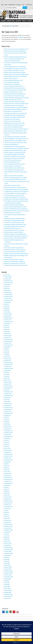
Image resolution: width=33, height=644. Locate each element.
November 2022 (8, 318)
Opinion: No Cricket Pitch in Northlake (14, 176)
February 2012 (8, 497)
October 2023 (8, 298)
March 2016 (7, 402)
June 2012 (7, 489)
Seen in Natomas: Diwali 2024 (12, 82)
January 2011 (8, 522)
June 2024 (7, 287)
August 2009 (8, 555)
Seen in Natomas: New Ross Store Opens (15, 164)
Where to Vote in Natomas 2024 (12, 121)
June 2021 (7, 351)
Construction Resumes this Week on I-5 (14, 86)
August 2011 (8, 509)
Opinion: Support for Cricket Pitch (13, 166)
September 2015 (9, 413)
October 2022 (8, 320)
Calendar (3, 21)
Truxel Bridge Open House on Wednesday (15, 67)
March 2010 (7, 542)
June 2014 (7, 442)
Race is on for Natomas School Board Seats (15, 90)
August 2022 (8, 324)
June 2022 (7, 328)
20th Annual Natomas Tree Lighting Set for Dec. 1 (17, 139)
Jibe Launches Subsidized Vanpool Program (15, 109)
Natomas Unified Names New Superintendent (16, 209)
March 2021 (7, 357)
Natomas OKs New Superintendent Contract (15, 207)
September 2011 (9, 507)
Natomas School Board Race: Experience (15, 261)
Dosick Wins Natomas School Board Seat (15, 146)
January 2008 (8, 592)
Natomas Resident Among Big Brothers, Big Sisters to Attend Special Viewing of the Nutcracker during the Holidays (15, 59)
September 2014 (9, 437)
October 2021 (8, 343)
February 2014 (8, 450)
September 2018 (9, 396)
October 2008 (8, 575)
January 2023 (8, 316)
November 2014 (8, 433)
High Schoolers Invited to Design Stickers (15, 117)
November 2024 (8, 281)
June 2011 (7, 513)
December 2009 (8, 548)
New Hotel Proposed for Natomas (13, 160)
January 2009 (8, 569)
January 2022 (8, 337)
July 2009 (7, 557)
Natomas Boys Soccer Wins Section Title (14, 123)
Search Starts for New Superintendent (14, 248)
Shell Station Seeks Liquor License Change (15, 156)
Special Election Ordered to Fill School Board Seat (17, 211)
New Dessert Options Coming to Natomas (15, 250)
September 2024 (9, 283)
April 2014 (7, 446)
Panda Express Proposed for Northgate (14, 158)
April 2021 (7, 355)
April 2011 (7, 516)
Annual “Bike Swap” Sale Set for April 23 (14, 230)
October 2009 (8, 552)
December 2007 (8, 594)
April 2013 (7, 470)
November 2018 (8, 392)
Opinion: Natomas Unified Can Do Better (15, 102)
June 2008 (7, 583)
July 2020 (7, 372)
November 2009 (8, 550)
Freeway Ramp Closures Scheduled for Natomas (17, 148)
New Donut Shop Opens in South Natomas (15, 187)
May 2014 (7, 444)
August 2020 (8, 370)
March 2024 (7, 291)
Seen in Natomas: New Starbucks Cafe (14, 170)
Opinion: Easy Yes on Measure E (12, 84)
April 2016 (7, 400)
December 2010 (8, 524)
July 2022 (7, 326)
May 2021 (7, 353)
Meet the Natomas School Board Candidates (16, 76)
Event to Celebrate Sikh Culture (12, 162)
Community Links (11, 21)
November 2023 (8, 296)
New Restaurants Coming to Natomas (14, 232)
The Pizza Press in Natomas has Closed (14, 222)
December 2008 (8, 571)
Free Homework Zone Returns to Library (14, 125)
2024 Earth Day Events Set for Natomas (14, 106)
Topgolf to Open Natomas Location (13, 92)
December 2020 (8, 363)
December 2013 (8, 454)
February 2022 (8, 335)
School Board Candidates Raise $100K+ (14, 154)
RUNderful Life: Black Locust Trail (13, 228)
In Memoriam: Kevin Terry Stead (12, 213)
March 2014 (7, 448)
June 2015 (7, 419)
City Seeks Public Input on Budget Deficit (15, 115)
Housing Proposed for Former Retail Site (15, 252)
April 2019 (7, 390)
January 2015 (8, 429)
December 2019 (8, 386)
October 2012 (8, 481)
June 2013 (7, 466)
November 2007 (8, 596)
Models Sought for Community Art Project (15, 152)
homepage (21, 37)
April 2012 (7, 493)
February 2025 (8, 277)
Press (23, 5)
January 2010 (8, 546)
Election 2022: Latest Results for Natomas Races (16, 254)
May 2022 (7, 329)
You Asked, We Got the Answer (12, 119)
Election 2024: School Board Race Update (15, 72)
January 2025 (8, 279)
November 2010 (8, 526)
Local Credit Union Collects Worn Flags (14, 96)
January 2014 (8, 452)
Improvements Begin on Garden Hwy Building (16, 108)
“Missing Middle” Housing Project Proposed (15, 69)
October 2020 (8, 366)
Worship (30, 21)
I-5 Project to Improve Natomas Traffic (14, 195)
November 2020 (8, 365)
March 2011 (7, 518)
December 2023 (8, 294)
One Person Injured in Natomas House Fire (15, 180)
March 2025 (7, 275)
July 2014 (7, 441)
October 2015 (8, 411)
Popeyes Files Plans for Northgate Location (15, 141)
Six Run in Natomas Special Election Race (15, 168)
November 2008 (8, 573)
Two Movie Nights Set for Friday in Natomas (15, 193)
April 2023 (7, 310)
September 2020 (9, 368)
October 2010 (8, 528)
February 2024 (8, 292)
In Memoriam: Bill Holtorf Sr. (12, 145)
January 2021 (8, 361)
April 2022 (7, 331)
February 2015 (8, 427)
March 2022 (7, 333)
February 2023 (8, 314)
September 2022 (9, 322)
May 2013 (7, 468)
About (6, 5)
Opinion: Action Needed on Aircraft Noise (15, 197)
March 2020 (7, 380)
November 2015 (8, 409)
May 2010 (7, 538)
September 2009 (9, 553)
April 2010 (7, 540)
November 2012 (8, 479)
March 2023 (7, 312)
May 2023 (7, 308)
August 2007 (8, 598)
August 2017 (8, 398)
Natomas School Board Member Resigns (15, 219)
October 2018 (8, 394)
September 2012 (9, 483)
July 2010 (7, 534)
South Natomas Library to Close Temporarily (16, 113)
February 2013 (8, 474)
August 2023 (8, 302)
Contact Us (19, 5)
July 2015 (7, 417)
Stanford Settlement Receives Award (14, 80)
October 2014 (8, 435)
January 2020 (8, 384)
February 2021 (8, 359)
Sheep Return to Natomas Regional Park (14, 220)
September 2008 (9, 577)
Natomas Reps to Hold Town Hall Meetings (15, 51)
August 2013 (8, 462)
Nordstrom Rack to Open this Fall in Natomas (16, 238)
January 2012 (8, 499)
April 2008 (7, 587)
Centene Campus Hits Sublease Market (14, 205)
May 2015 (7, 421)
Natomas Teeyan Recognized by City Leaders (16, 178)
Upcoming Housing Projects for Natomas (15, 226)
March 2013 (7, 472)
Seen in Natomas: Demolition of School (14, 71)
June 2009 (7, 559)
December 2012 (8, 478)
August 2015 (8, 415)
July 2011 (7, 511)
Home (2, 5)
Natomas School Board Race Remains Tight (15, 150)
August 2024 (8, 285)
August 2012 (8, 485)
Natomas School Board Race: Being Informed (16, 265)
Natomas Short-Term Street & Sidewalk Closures (17, 49)
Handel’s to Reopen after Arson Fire (13, 100)
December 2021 (8, 339)
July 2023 (7, 304)
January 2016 (8, 405)
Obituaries (18, 21)
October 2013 (8, 458)
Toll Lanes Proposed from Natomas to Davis (16, 143)
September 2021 (9, 345)
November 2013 (8, 456)
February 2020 (8, 382)
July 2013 (7, 464)
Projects (24, 21)
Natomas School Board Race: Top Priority (15, 263)
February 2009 (8, 567)
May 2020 (7, 376)
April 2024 (7, 289)
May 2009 (7, 561)
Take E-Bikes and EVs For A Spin (12, 185)
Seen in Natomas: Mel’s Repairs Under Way (15, 137)
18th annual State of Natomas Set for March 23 (16, 236)
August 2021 (8, 347)
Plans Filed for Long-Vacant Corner (13, 111)
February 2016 (8, 403)
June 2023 (7, 306)
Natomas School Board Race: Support (14, 259)
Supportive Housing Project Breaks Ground (15, 224)
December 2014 (8, 431)
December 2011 (8, 501)
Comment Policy (12, 5)
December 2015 (8, 407)
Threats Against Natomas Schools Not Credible (16, 189)
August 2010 (8, 532)
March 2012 (7, 495)
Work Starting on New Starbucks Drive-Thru (15, 131)
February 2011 (8, 520)
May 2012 (7, 491)
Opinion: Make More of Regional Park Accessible (17, 98)
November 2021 (8, 341)
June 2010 (7, 536)
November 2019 (8, 388)
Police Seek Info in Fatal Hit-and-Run (13, 127)
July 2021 (7, 349)
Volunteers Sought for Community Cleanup (15, 234)
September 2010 (9, 530)
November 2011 (8, 503)
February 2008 (8, 590)
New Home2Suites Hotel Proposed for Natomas (16, 129)
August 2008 (8, 579)
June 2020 (7, 374)
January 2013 (8, 476)
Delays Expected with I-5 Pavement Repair (15, 94)
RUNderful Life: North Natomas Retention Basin (16, 199)
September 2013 (9, 460)
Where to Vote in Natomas (11, 78)
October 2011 (8, 505)
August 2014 (8, 439)
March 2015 (7, 425)
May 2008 (7, 585)
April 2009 (7, 563)
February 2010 (8, 544)
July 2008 (7, 581)
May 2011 (7, 515)
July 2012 (7, 487)
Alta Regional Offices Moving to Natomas (15, 88)
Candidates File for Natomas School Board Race (16, 191)
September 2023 (9, 300)
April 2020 (7, 378)
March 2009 (7, 565)
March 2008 (7, 589)
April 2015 (7, 423)
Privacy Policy (29, 5)
